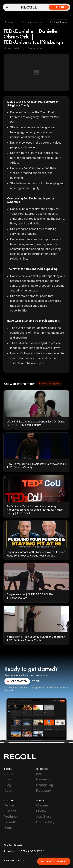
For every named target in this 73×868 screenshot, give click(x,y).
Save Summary (54, 861)
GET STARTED (17, 681)
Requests (43, 779)
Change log (45, 785)
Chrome (42, 805)
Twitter (9, 805)
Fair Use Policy (14, 861)
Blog (8, 785)
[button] (10, 22)
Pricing (9, 779)
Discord (10, 811)
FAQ (39, 774)
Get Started (59, 7)
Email (8, 828)
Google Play (45, 822)
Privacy (9, 851)
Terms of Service (33, 851)
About (9, 774)
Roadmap (43, 790)
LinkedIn (10, 822)
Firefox (41, 811)
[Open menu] (8, 7)
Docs (8, 790)
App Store (44, 816)
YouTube (10, 816)
